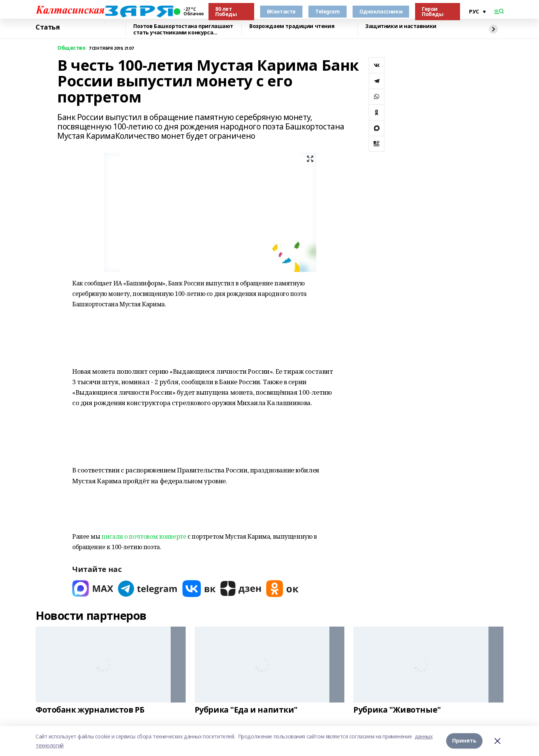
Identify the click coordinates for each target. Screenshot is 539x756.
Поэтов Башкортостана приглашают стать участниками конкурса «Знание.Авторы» (183, 29)
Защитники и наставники (401, 26)
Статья (48, 27)
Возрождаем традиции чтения (292, 26)
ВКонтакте (281, 11)
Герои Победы (433, 11)
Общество (71, 48)
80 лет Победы (226, 11)
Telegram (328, 11)
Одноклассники (381, 11)
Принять (464, 741)
